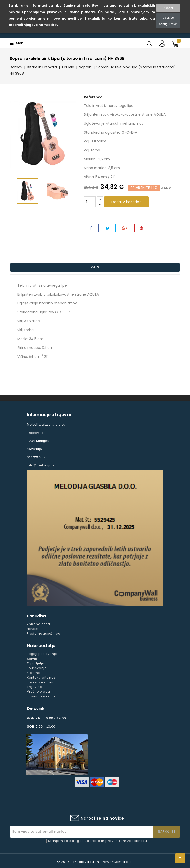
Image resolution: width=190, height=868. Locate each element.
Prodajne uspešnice (43, 633)
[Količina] (90, 202)
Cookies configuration (168, 21)
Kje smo (34, 673)
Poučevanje (37, 668)
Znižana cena (39, 624)
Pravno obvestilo (41, 696)
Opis (95, 267)
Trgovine (34, 687)
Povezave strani (40, 682)
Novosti (33, 629)
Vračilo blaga (38, 692)
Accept (168, 8)
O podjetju (36, 663)
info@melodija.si (41, 465)
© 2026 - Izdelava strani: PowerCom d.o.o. (95, 862)
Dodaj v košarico (126, 202)
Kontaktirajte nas (41, 677)
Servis (32, 659)
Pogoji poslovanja (42, 654)
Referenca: (94, 97)
